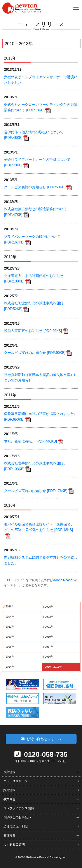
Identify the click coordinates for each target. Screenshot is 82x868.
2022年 (10, 627)
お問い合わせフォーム (41, 739)
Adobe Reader (63, 580)
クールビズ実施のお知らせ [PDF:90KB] (35, 353)
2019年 (49, 637)
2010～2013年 (53, 667)
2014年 (10, 667)
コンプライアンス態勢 (19, 808)
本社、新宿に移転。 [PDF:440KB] (30, 441)
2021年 (49, 627)
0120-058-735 (41, 754)
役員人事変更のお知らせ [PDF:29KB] (33, 331)
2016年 (10, 657)
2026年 (10, 607)
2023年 (49, 617)
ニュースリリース (16, 781)
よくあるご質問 (14, 844)
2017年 (49, 647)
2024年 (10, 617)
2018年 (10, 647)
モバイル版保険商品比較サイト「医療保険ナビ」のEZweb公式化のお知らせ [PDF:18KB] (39, 527)
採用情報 (9, 790)
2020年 (10, 637)
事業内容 (9, 799)
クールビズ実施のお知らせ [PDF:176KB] (36, 491)
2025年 (49, 607)
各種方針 (9, 835)
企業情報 (9, 772)
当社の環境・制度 (16, 826)
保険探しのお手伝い (17, 817)
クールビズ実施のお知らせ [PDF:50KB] (35, 187)
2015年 (49, 657)
